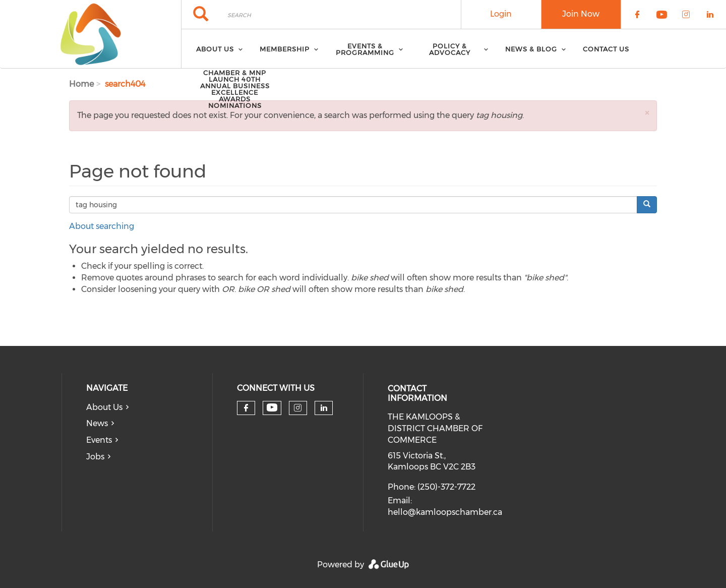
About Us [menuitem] (215, 49)
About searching (102, 226)
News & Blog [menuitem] (531, 49)
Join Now (581, 14)
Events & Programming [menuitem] (365, 49)
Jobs (95, 457)
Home (81, 84)
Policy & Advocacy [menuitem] (450, 49)
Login (501, 14)
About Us (104, 407)
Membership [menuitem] (285, 49)
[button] (647, 113)
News (97, 423)
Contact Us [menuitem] (606, 49)
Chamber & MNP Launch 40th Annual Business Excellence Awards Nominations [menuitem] (235, 89)
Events (99, 440)
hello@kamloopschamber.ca (445, 512)
